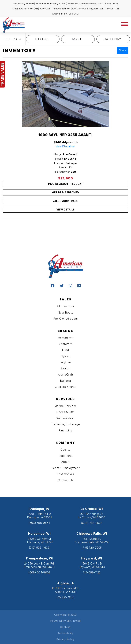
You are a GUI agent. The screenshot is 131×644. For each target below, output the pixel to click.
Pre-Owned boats (66, 319)
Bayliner (65, 362)
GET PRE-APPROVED (65, 192)
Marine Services (66, 406)
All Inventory (65, 306)
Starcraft (65, 344)
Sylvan (65, 356)
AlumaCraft (65, 374)
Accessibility (65, 633)
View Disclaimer (66, 146)
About (65, 462)
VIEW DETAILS (65, 210)
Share (123, 50)
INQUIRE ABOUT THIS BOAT (66, 184)
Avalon (66, 368)
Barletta (65, 381)
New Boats (65, 312)
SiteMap (65, 627)
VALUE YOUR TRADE (65, 201)
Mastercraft (66, 338)
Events (65, 450)
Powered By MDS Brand (66, 621)
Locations (65, 456)
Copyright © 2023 (65, 615)
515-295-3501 (72, 14)
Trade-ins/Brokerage (65, 424)
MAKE (78, 39)
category (113, 39)
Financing (65, 430)
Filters (13, 39)
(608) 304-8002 (79, 9)
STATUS (43, 39)
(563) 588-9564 (70, 3)
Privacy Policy (65, 639)
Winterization (65, 418)
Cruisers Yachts (66, 387)
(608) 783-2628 (38, 3)
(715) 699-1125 (111, 9)
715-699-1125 (92, 572)
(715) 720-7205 (42, 9)
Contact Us (66, 480)
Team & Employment (65, 468)
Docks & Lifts (65, 412)
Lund (65, 350)
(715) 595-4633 (110, 3)
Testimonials (66, 474)
